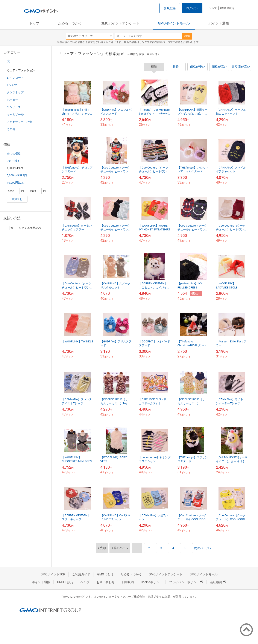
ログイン (192, 8)
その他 (11, 129)
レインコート (15, 78)
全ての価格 (14, 154)
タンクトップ (15, 92)
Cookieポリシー (151, 582)
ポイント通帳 (219, 23)
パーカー (12, 100)
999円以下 (13, 161)
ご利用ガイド (81, 574)
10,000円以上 (15, 183)
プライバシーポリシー (186, 582)
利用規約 (128, 582)
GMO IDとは (105, 574)
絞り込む (17, 199)
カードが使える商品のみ (23, 228)
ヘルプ (213, 8)
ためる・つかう (70, 23)
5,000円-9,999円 (17, 175)
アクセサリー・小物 (19, 122)
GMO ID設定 (227, 8)
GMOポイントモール (174, 23)
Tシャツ (12, 85)
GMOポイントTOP (53, 574)
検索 (187, 36)
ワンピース (14, 107)
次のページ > (203, 548)
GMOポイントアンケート (120, 23)
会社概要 (218, 582)
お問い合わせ (106, 582)
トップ (34, 23)
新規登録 (170, 8)
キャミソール (15, 114)
